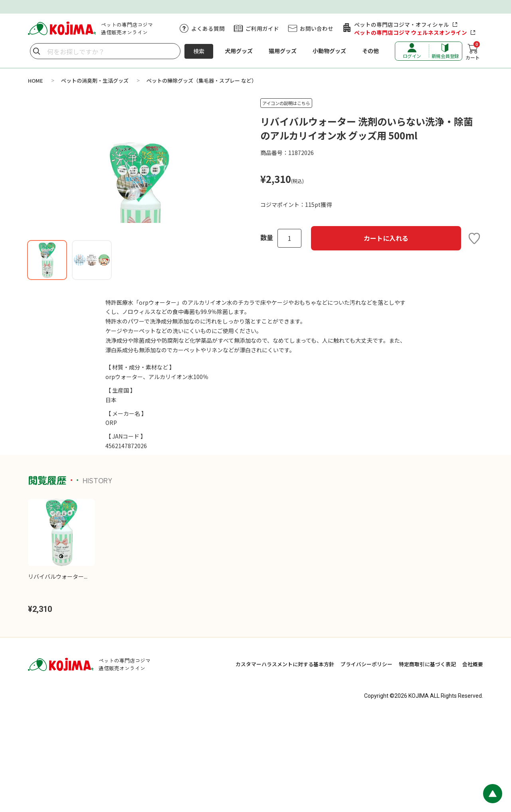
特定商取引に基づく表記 (427, 759)
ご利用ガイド (262, 28)
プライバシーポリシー (366, 759)
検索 (199, 51)
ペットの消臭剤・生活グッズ (95, 80)
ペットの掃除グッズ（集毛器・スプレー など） (202, 80)
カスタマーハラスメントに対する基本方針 (285, 759)
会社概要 (473, 759)
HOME (36, 80)
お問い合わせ (317, 28)
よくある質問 (208, 28)
